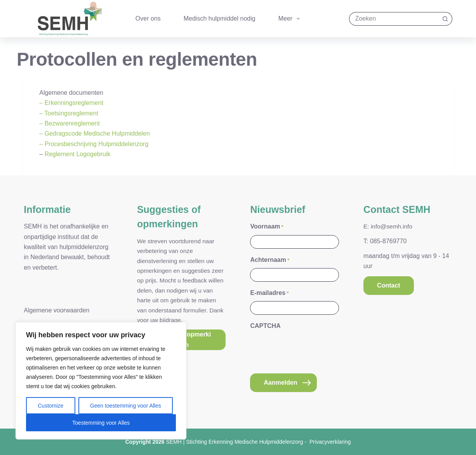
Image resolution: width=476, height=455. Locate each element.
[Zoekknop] (446, 19)
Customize (50, 406)
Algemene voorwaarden (56, 310)
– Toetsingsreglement (69, 113)
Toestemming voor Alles (101, 423)
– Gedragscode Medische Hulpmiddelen (95, 133)
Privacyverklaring (330, 442)
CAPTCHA (265, 326)
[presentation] (309, 350)
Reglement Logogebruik (78, 154)
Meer (291, 19)
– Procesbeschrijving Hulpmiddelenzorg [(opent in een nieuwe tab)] (94, 144)
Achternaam (270, 260)
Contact (389, 285)
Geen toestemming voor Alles (126, 406)
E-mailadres (269, 293)
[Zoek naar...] (394, 19)
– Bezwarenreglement (69, 123)
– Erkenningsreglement (71, 103)
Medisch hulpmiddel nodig (220, 18)
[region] (101, 381)
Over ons (148, 18)
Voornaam (267, 227)
